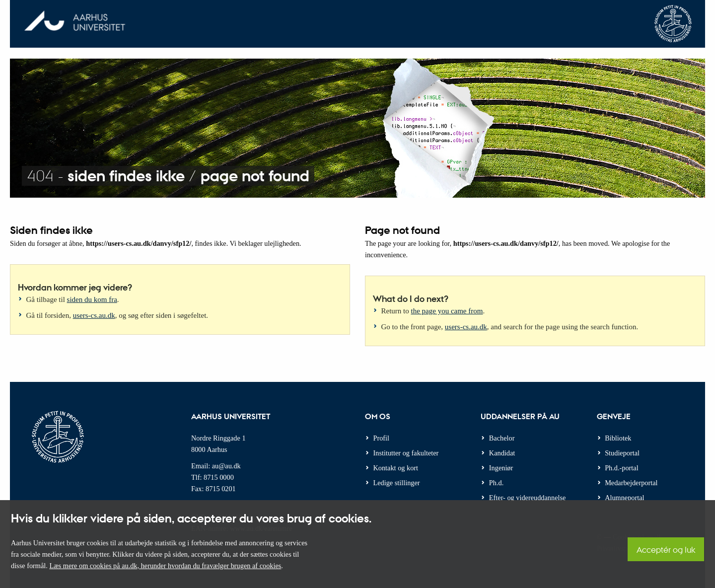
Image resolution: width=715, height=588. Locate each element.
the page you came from (447, 311)
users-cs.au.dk (94, 315)
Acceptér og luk (666, 550)
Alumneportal (624, 498)
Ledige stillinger (397, 483)
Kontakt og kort (396, 468)
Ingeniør (501, 468)
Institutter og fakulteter (406, 453)
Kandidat (502, 453)
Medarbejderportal (631, 483)
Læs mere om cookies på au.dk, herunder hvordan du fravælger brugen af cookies (165, 566)
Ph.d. (496, 483)
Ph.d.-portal (622, 468)
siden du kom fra (92, 299)
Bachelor (502, 438)
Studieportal (622, 453)
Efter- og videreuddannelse (528, 498)
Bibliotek (618, 438)
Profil (382, 438)
